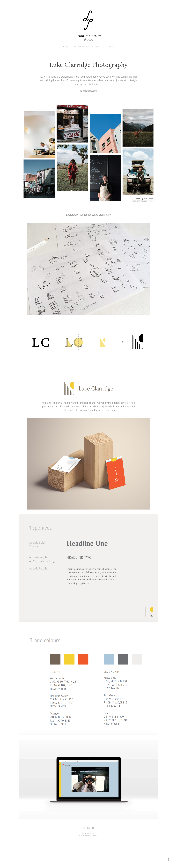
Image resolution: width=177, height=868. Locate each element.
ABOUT (65, 47)
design (111, 47)
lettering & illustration (88, 47)
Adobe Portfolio (93, 835)
